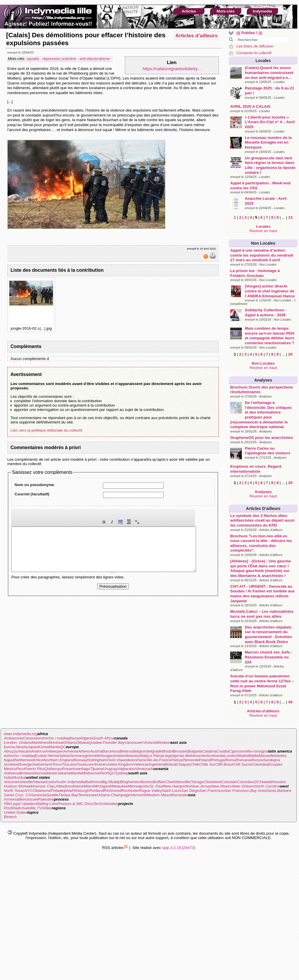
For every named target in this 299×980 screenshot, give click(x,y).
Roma (230, 760)
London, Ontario (18, 742)
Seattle (53, 795)
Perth (105, 773)
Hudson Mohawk (18, 786)
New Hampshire (177, 786)
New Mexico (222, 786)
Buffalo (159, 782)
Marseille (266, 756)
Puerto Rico (34, 769)
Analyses (263, 380)
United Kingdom (119, 764)
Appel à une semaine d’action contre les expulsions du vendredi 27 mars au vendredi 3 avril (262, 255)
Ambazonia (14, 738)
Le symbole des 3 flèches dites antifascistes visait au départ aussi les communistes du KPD (262, 520)
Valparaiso (127, 769)
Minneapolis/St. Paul (146, 786)
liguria (178, 756)
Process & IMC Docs (75, 804)
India (8, 777)
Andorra (38, 751)
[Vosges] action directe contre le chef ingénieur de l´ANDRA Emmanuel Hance (270, 291)
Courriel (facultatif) (32, 494)
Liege (168, 756)
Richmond (113, 791)
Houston (279, 782)
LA (56, 786)
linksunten (198, 756)
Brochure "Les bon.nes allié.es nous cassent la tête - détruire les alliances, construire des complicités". (261, 543)
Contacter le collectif (254, 53)
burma (9, 747)
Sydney (122, 773)
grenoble (93, 756)
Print (8, 808)
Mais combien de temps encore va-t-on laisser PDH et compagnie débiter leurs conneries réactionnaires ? (270, 336)
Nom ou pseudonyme (34, 485)
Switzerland (42, 764)
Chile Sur (207, 764)
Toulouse (84, 764)
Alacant (25, 751)
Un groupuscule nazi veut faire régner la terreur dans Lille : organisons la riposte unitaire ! (270, 165)
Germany (77, 756)
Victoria (149, 742)
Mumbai (19, 777)
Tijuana (97, 769)
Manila (54, 747)
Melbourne (91, 773)
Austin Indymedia (70, 782)
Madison (66, 786)
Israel (33, 799)
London (231, 756)
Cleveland (212, 782)
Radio (17, 808)
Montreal (56, 742)
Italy (144, 756)
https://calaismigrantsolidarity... (172, 69)
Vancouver (134, 742)
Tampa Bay (68, 795)
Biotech (10, 817)
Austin (50, 782)
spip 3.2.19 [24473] (179, 848)
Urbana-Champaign (114, 795)
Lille (186, 756)
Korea (43, 747)
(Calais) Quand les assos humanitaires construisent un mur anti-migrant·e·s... (269, 73)
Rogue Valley (150, 791)
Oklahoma (42, 791)
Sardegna (272, 760)
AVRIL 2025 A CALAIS (250, 106)
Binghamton (131, 782)
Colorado (229, 782)
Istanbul (134, 756)
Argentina (157, 764)
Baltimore (93, 782)
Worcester (179, 795)
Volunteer (110, 804)
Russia (257, 760)
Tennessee (87, 795)
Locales (263, 61)
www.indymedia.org (21, 734)
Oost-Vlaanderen (122, 760)
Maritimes (40, 742)
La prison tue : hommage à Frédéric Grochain (255, 273)
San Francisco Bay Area (245, 791)
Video (47, 808)
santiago (83, 769)
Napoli (9, 760)
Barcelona (111, 751)
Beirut (23, 799)
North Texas (14, 791)
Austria (96, 751)
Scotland (11, 764)
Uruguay (110, 769)
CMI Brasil (224, 764)
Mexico (10, 769)
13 (290, 217)
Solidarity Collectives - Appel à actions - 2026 (266, 312)
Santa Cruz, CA (17, 795)
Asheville (25, 782)
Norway (81, 760)
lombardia (216, 756)
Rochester (130, 791)
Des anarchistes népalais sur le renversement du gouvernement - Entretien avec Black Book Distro (268, 634)
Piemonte (190, 760)
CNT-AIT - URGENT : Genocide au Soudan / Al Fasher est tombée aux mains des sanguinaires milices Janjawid (262, 594)
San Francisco (212, 791)
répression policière (60, 59)
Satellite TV (32, 808)
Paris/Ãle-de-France (154, 760)
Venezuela (145, 769)
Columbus (246, 782)
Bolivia (171, 764)
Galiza (64, 756)
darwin (51, 773)
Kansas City (43, 786)
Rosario (69, 769)
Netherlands (25, 760)
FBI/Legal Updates (20, 804)
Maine (78, 786)
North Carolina (267, 786)
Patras (177, 760)
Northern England (59, 760)
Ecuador (275, 764)
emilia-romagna (255, 751)
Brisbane (27, 773)
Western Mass (158, 795)
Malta (254, 756)
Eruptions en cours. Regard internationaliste (256, 469)
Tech (97, 804)
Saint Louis (172, 791)
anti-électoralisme (95, 59)
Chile (195, 764)
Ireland (121, 756)
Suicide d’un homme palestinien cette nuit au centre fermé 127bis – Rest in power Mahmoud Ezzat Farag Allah (262, 683)
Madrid (243, 756)
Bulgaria (195, 751)
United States (15, 812)
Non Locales (263, 243)
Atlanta (39, 782)
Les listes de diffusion (255, 46)
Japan (33, 747)
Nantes (280, 756)
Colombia (260, 764)
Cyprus (235, 751)
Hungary (107, 756)
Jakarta (21, 747)
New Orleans (244, 786)
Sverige (26, 764)
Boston (147, 782)
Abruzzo (11, 751)
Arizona (10, 782)
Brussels (180, 751)
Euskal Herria (46, 756)
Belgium (140, 751)
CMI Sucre (242, 764)
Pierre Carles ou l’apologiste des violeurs (267, 451)
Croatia (223, 751)
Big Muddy (111, 782)
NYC (29, 791)
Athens (84, 751)
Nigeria (87, 738)
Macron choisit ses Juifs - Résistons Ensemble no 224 (269, 657)
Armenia (71, 751)
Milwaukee (119, 786)
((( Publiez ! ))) (249, 33)
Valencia (141, 764)
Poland (205, 760)
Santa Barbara (279, 791)
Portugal (218, 760)
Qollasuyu (53, 769)
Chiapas (183, 764)
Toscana (69, 764)
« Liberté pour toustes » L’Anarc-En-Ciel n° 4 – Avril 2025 (270, 122)
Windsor (163, 742)
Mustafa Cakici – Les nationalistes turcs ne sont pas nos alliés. (262, 614)
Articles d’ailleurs (263, 508)
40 (290, 702)
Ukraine (99, 764)
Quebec (96, 742)
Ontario (70, 742)
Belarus (126, 751)
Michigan (102, 786)
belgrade (155, 751)
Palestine (46, 799)
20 (290, 354)
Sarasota (39, 795)
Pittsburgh (81, 791)
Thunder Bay (113, 742)
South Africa (104, 738)
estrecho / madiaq (54, 738)
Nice (40, 760)
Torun (57, 764)
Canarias (31, 738)
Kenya (75, 738)
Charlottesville (177, 782)
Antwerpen (54, 751)
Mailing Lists (47, 804)
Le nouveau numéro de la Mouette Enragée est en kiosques (268, 142)
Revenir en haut (263, 231)
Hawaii (266, 782)
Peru (20, 769)
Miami (89, 786)
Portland (97, 791)
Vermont (138, 795)
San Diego (190, 791)
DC (257, 782)
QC (63, 747)
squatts (33, 59)
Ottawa (83, 742)
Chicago (196, 782)
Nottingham (97, 760)
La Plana (155, 756)
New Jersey (201, 786)
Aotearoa (12, 773)
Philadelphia (61, 791)
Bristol (167, 751)
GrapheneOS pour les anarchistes (262, 438)
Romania (243, 760)
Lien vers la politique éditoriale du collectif (46, 430)
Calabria (209, 751)
